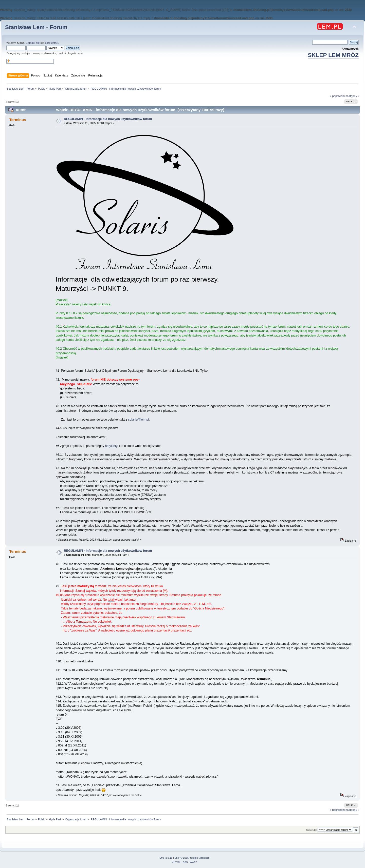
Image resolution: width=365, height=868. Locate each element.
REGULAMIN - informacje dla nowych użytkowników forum (108, 119)
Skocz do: (312, 830)
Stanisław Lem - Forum (36, 27)
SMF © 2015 (182, 858)
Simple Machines (200, 858)
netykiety (111, 446)
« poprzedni (337, 96)
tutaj (111, 600)
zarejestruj (52, 43)
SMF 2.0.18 (166, 858)
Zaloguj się (33, 43)
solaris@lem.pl (138, 420)
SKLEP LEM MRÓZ (333, 55)
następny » (352, 96)
